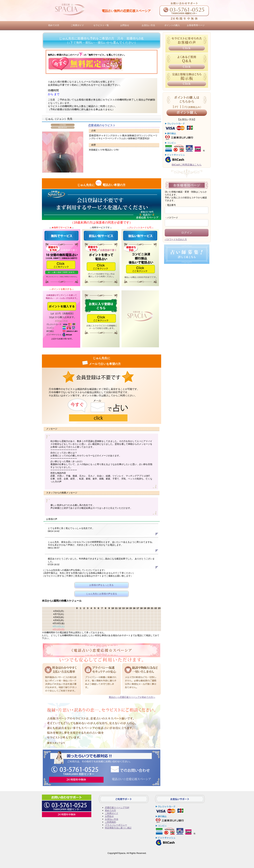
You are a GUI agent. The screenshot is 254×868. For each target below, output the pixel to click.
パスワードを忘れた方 (176, 239)
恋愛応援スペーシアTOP (117, 808)
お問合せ (125, 25)
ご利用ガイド (77, 25)
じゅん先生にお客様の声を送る (102, 594)
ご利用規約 (110, 822)
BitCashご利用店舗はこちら (187, 165)
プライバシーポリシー (116, 825)
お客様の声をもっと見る (101, 585)
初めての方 (54, 25)
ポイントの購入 (172, 25)
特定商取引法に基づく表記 (118, 828)
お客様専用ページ (196, 25)
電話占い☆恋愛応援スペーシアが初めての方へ (132, 697)
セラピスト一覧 (101, 25)
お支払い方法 (148, 25)
